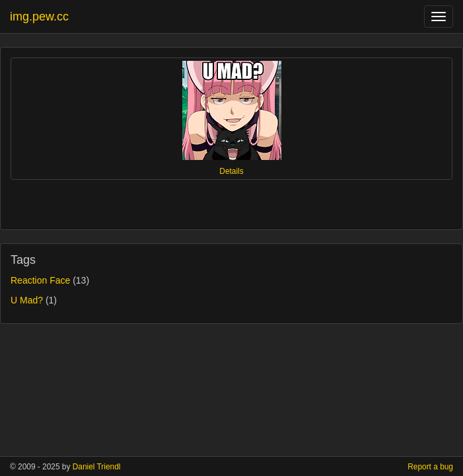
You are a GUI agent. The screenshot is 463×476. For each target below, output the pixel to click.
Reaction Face (40, 280)
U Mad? (27, 300)
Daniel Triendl (97, 467)
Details (231, 171)
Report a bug (430, 467)
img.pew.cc (39, 17)
